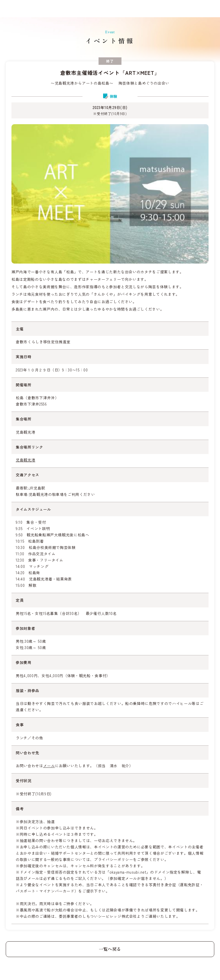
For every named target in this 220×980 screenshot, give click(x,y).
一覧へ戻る (110, 949)
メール (49, 766)
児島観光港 (25, 460)
